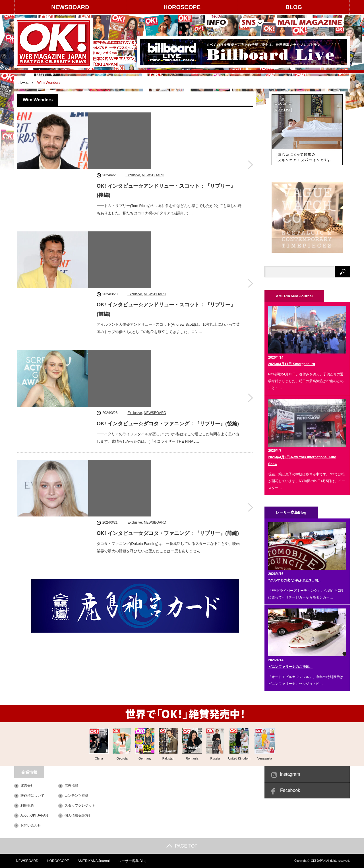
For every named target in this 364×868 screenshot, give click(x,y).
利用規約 (27, 806)
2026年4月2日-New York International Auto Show (302, 461)
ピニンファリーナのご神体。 (290, 667)
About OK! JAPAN (34, 815)
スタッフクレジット (80, 806)
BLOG (294, 7)
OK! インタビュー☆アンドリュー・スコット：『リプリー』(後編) (166, 132)
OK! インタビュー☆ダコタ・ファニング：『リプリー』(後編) (168, 270)
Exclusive (133, 117)
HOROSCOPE (182, 7)
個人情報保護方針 (78, 815)
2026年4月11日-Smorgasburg (292, 364)
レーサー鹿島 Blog (131, 861)
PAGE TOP (182, 846)
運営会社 (27, 786)
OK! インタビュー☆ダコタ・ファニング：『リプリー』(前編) (168, 341)
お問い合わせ (31, 825)
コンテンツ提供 (76, 796)
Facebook (290, 790)
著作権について (32, 796)
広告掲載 (71, 786)
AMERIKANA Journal (93, 861)
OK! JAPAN (318, 861)
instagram (290, 774)
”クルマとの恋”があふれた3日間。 (295, 580)
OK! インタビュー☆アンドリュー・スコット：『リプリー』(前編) (166, 203)
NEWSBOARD (70, 7)
